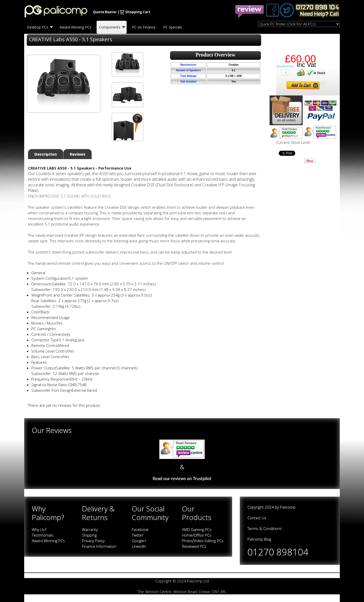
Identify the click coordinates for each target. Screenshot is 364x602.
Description (46, 154)
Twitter (138, 535)
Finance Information (99, 546)
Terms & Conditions (265, 528)
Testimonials (43, 535)
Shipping (89, 535)
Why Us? (39, 529)
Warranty (90, 529)
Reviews (78, 154)
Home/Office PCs (197, 535)
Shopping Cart (138, 12)
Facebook (140, 529)
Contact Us (257, 518)
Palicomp (288, 507)
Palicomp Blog (259, 539)
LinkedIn (139, 546)
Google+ (139, 541)
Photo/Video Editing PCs (203, 541)
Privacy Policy (93, 541)
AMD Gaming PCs (197, 529)
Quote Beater (105, 12)
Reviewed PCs (194, 546)
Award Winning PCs (48, 541)
